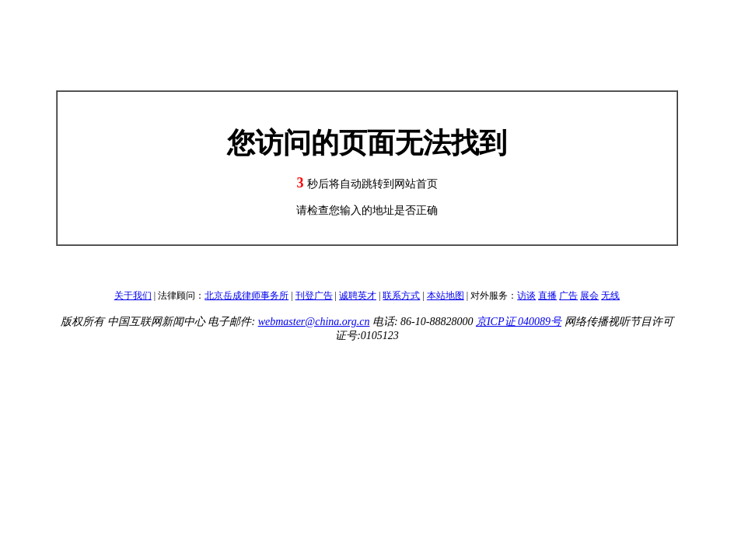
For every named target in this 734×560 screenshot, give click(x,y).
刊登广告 (314, 296)
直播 (547, 296)
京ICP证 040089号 (519, 322)
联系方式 (401, 296)
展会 (589, 296)
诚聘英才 (358, 296)
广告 (568, 296)
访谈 (526, 296)
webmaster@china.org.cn (314, 322)
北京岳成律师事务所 (246, 296)
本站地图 (446, 296)
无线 (610, 296)
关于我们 (133, 296)
